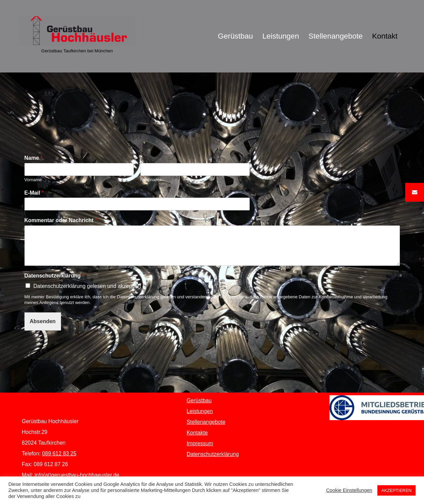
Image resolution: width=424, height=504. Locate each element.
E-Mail (34, 193)
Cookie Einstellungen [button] (349, 490)
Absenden (43, 321)
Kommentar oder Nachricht (61, 220)
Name (34, 158)
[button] (415, 192)
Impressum (200, 443)
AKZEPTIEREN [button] (397, 490)
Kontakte (197, 433)
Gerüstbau (235, 36)
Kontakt (385, 36)
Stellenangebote (336, 36)
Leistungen (281, 36)
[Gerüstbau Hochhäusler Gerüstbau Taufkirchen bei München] (77, 36)
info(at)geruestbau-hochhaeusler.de (77, 475)
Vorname (33, 180)
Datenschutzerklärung (54, 276)
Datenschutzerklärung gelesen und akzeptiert (87, 286)
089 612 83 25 (59, 453)
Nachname (151, 180)
